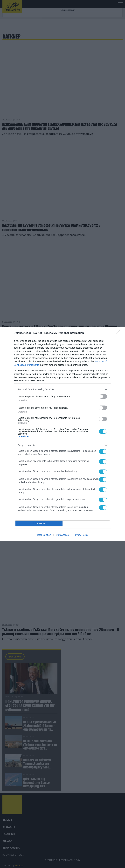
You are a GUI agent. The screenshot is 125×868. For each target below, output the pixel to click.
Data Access (62, 535)
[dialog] (62, 434)
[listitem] (62, 389)
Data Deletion (44, 535)
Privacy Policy (81, 535)
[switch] (103, 396)
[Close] (119, 333)
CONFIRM (39, 523)
